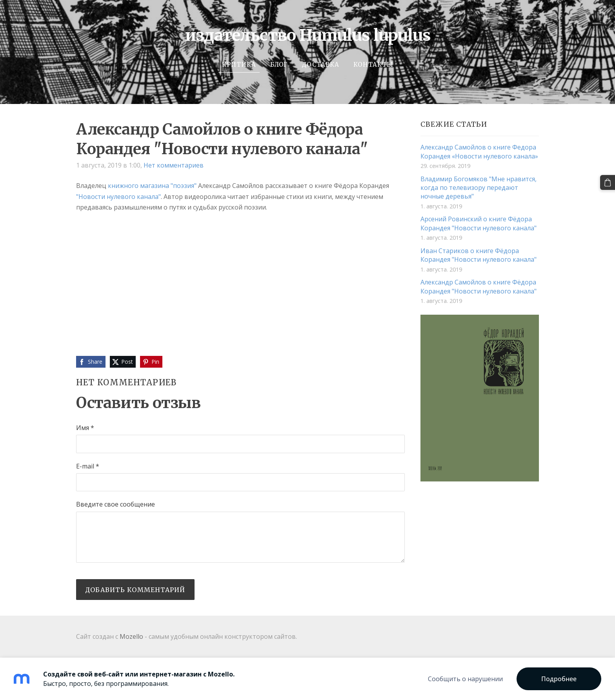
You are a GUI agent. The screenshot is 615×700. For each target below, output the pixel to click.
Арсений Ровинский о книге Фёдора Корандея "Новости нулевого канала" (479, 223)
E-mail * (88, 466)
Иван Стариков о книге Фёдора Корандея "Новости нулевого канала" (479, 255)
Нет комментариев (174, 165)
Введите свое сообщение (116, 504)
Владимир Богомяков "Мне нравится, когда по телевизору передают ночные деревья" (479, 188)
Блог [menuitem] (279, 65)
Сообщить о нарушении (465, 679)
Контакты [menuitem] (373, 65)
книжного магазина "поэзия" (152, 186)
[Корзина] (608, 182)
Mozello (131, 636)
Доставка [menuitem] (320, 65)
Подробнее (559, 679)
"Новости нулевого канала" (118, 197)
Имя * (85, 428)
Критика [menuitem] (239, 65)
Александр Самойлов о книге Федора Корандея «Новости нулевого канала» (479, 151)
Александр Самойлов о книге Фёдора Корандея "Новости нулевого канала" (479, 286)
